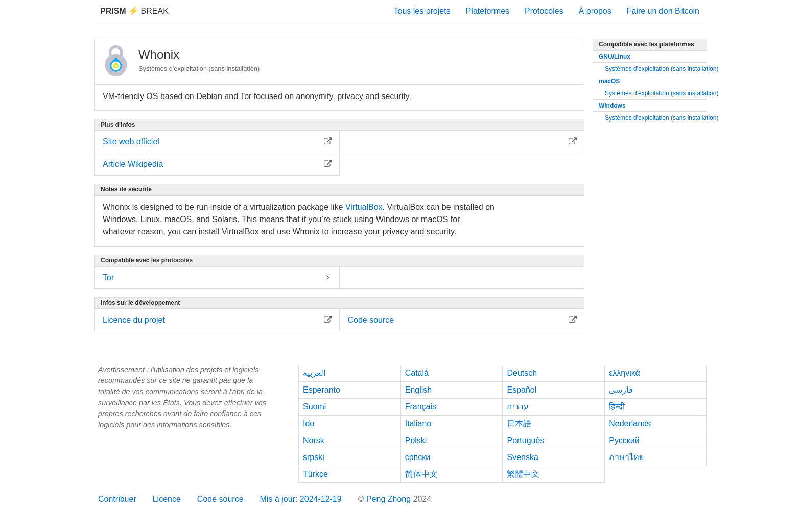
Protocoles (544, 11)
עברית (518, 407)
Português (525, 440)
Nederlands (630, 424)
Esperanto (322, 390)
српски (418, 457)
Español (522, 390)
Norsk (314, 440)
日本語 (519, 424)
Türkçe (315, 474)
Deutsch (522, 373)
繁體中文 (523, 474)
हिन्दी (617, 407)
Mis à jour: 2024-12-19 (301, 499)
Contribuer (117, 499)
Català (417, 373)
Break (134, 11)
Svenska (522, 457)
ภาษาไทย (626, 457)
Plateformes (488, 11)
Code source (220, 499)
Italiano (418, 424)
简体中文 (421, 474)
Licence (167, 499)
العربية (314, 373)
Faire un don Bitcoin (663, 11)
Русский (624, 440)
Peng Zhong (390, 499)
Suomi (314, 407)
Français (421, 407)
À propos (595, 11)
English (418, 390)
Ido (309, 424)
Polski (416, 440)
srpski (314, 457)
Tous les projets (422, 11)
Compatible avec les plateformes (646, 44)
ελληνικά (625, 373)
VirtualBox (364, 207)
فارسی (621, 390)
